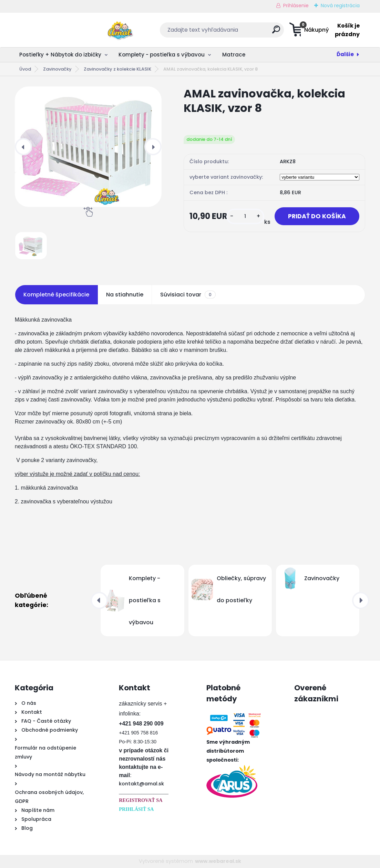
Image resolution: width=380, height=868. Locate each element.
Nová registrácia (340, 6)
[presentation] (23, 147)
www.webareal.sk (218, 861)
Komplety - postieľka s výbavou (162, 55)
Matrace (234, 55)
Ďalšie (345, 54)
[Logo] (57, 30)
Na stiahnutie (125, 295)
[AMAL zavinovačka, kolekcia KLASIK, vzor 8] (88, 147)
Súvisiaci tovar (188, 295)
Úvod (25, 69)
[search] (233, 32)
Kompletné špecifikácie (56, 295)
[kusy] (244, 216)
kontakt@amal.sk (141, 784)
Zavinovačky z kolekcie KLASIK (117, 69)
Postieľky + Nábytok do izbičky (60, 55)
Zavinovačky (57, 69)
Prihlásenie (296, 6)
